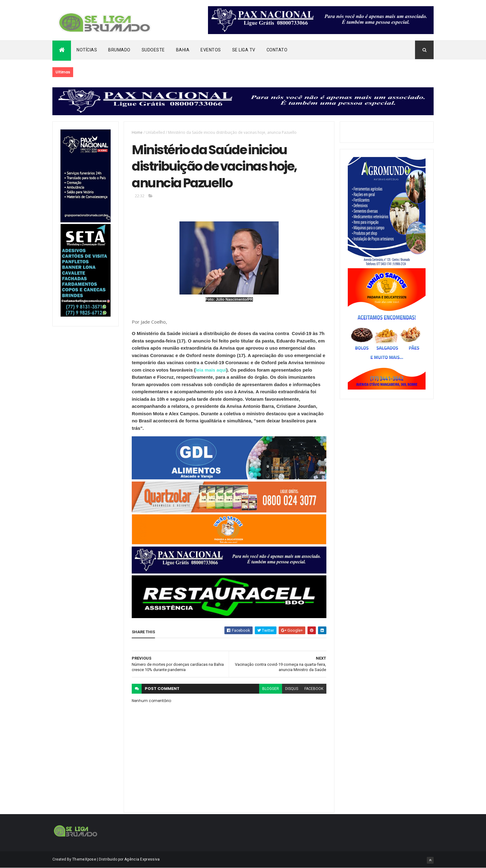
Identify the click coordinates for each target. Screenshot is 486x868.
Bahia (183, 50)
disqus (292, 689)
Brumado (119, 50)
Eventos (211, 50)
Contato (277, 50)
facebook (314, 689)
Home (137, 132)
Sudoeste (153, 50)
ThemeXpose (84, 859)
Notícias (87, 50)
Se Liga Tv (244, 50)
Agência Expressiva (142, 859)
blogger (271, 689)
